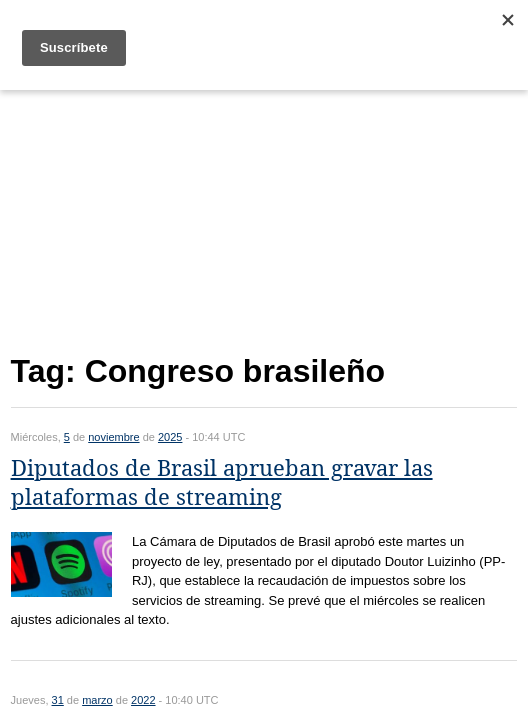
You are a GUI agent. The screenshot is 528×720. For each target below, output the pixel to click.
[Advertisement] (264, 217)
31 (58, 700)
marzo (97, 700)
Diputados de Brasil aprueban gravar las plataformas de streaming (222, 483)
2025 (170, 437)
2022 (143, 700)
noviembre (113, 437)
